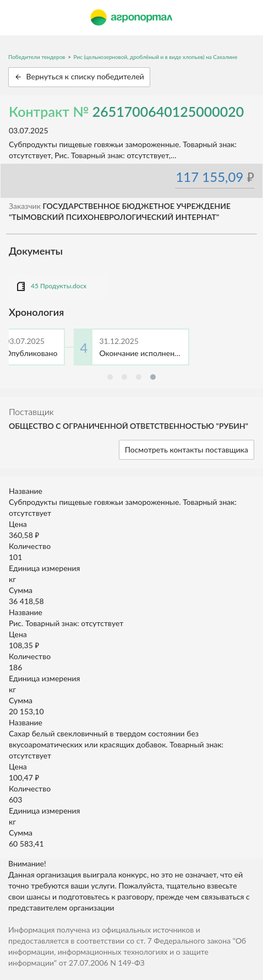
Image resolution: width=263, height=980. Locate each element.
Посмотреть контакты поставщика (187, 449)
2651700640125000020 (168, 111)
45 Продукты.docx (59, 286)
